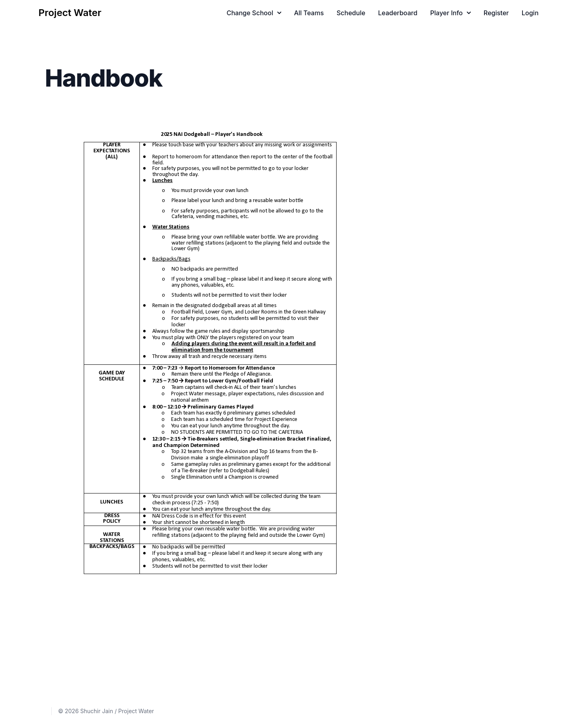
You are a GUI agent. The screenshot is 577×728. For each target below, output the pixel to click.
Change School (254, 13)
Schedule (351, 13)
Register (496, 13)
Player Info (451, 13)
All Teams (309, 13)
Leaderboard (398, 13)
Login (530, 13)
